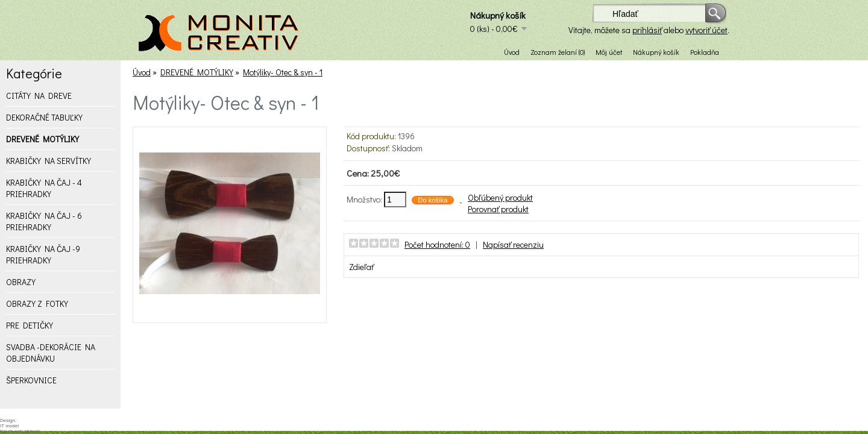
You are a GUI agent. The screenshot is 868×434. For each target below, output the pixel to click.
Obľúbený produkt (500, 197)
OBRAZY (21, 282)
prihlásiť (647, 30)
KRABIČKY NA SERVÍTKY (49, 161)
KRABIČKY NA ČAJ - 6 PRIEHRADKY (44, 221)
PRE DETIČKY (30, 325)
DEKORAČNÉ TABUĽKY (44, 117)
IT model (9, 426)
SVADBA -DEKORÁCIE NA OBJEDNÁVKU (51, 353)
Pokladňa (705, 52)
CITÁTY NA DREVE (39, 96)
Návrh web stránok (20, 431)
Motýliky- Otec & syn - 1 (283, 72)
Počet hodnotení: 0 (437, 244)
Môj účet (609, 52)
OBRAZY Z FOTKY (37, 303)
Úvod (512, 52)
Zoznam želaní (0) (558, 52)
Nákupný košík (656, 52)
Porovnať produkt (498, 209)
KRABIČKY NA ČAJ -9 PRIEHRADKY (43, 254)
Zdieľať (361, 267)
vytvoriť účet (706, 30)
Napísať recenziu (513, 244)
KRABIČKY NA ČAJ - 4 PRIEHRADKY (44, 188)
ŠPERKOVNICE (31, 380)
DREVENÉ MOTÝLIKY (42, 139)
